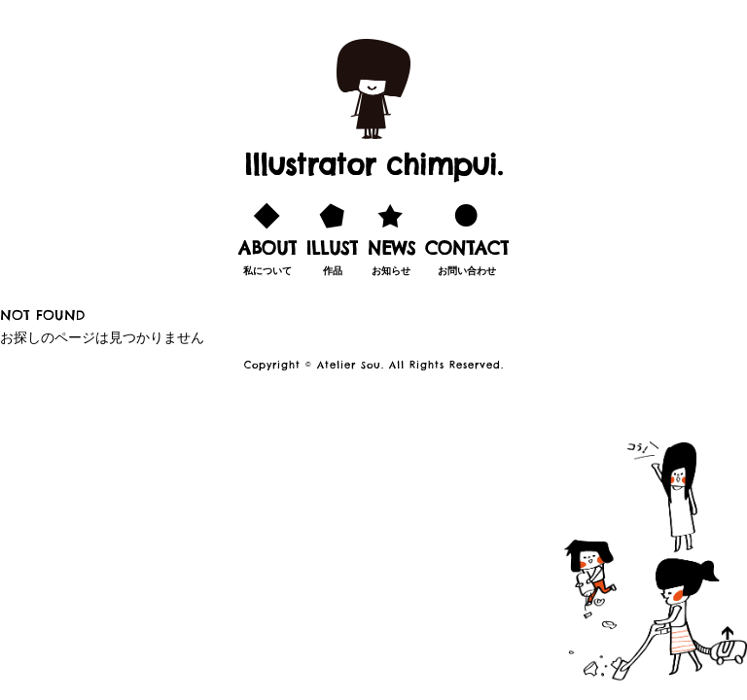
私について (267, 236)
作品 (332, 236)
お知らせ (391, 236)
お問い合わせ (467, 236)
